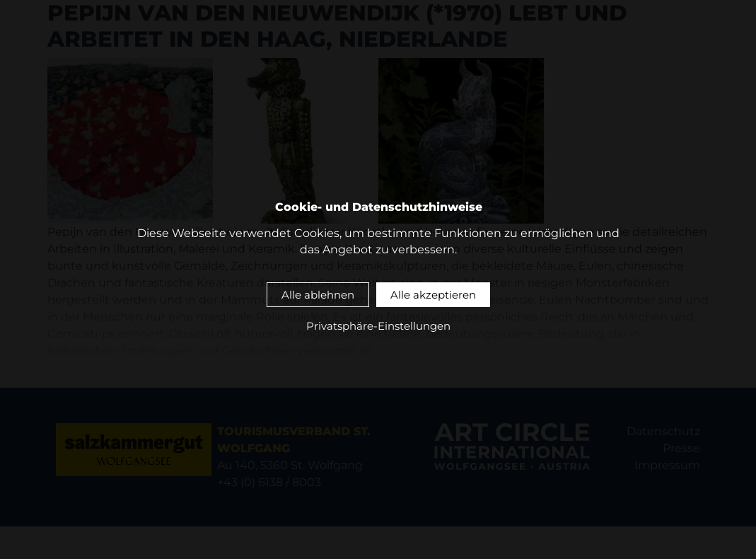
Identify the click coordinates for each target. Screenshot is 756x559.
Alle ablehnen (318, 295)
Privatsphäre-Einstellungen (378, 327)
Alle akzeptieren (433, 295)
